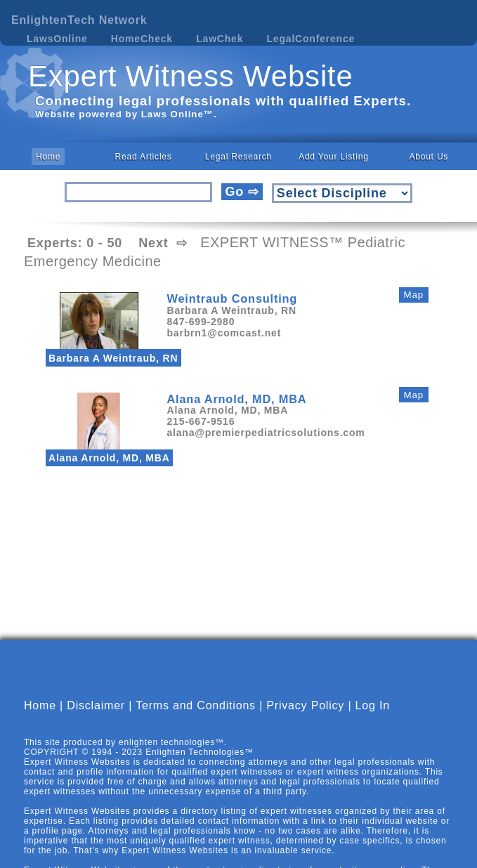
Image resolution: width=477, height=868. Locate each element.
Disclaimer (96, 717)
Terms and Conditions (196, 717)
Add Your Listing (334, 157)
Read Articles (144, 157)
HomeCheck (142, 39)
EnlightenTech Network (79, 20)
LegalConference (311, 39)
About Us (429, 157)
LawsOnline (57, 39)
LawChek (220, 39)
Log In (373, 717)
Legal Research (238, 157)
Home (48, 157)
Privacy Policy (305, 717)
